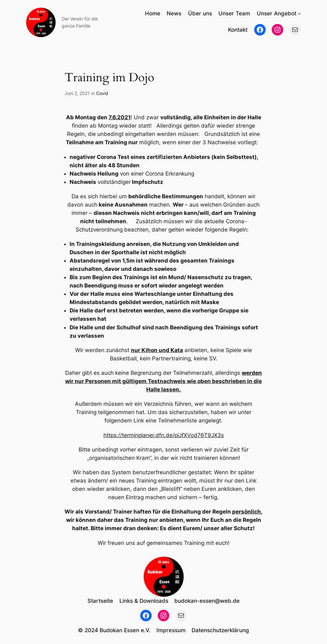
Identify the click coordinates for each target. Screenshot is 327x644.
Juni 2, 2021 (77, 93)
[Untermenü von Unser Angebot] (299, 13)
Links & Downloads (144, 601)
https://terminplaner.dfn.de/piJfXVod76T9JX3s (164, 435)
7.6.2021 (120, 117)
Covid (102, 93)
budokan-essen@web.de (207, 601)
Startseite (100, 601)
